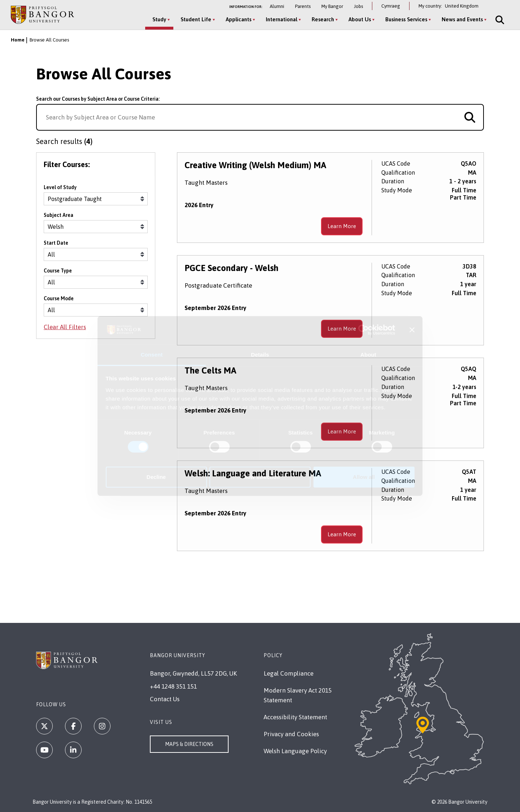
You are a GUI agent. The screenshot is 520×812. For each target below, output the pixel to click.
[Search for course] (470, 117)
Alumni (277, 6)
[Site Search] (499, 20)
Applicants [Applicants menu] (239, 19)
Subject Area (58, 215)
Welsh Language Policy (295, 751)
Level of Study (60, 187)
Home (18, 40)
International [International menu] (281, 19)
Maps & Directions (189, 744)
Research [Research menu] (323, 19)
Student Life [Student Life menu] (196, 19)
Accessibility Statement (295, 717)
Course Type (58, 271)
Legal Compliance (289, 673)
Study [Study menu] (159, 19)
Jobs (358, 6)
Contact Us (165, 699)
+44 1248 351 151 (173, 686)
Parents (303, 6)
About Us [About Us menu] (360, 19)
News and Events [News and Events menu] (462, 19)
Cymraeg (391, 6)
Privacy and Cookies (291, 734)
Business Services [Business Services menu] (406, 19)
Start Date (56, 243)
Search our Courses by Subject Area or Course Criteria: (98, 99)
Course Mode (59, 298)
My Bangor (332, 6)
